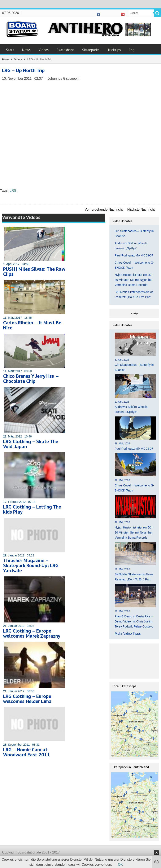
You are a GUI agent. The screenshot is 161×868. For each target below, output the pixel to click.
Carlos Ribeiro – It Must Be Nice (32, 325)
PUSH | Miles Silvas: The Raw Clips (34, 271)
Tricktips (114, 50)
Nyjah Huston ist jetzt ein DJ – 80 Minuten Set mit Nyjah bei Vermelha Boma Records (134, 280)
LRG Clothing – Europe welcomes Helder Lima (27, 699)
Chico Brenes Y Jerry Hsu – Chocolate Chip (31, 379)
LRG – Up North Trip (23, 70)
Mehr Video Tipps (128, 633)
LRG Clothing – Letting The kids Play (32, 509)
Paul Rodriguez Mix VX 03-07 (134, 255)
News (26, 50)
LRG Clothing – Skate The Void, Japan (31, 444)
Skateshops (65, 50)
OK (120, 865)
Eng (132, 50)
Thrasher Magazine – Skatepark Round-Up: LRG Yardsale (31, 565)
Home (6, 59)
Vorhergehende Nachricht (104, 209)
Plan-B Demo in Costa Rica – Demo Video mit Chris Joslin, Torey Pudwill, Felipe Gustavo (134, 621)
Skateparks (91, 50)
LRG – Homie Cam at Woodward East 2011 (27, 752)
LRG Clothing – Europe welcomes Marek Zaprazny (32, 633)
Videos (44, 50)
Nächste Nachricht (141, 209)
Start (10, 50)
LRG (13, 191)
